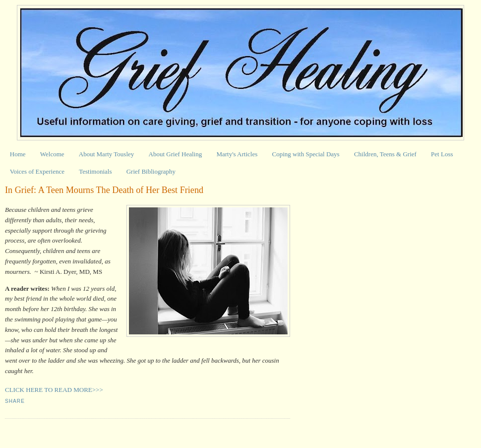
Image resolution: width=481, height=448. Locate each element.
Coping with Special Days (306, 154)
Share (15, 401)
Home (18, 154)
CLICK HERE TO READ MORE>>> (54, 390)
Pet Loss (442, 154)
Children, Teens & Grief (385, 154)
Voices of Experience (37, 171)
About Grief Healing (176, 154)
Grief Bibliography (151, 171)
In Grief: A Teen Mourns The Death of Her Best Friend (104, 190)
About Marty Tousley (107, 154)
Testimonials (95, 171)
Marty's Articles (237, 154)
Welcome (52, 154)
